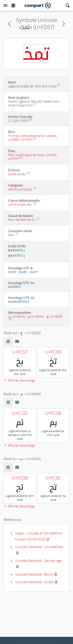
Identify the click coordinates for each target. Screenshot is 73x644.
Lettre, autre (17, 189)
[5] (29, 173)
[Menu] (5, 5)
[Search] (68, 5)
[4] (35, 138)
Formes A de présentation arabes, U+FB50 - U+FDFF (33, 138)
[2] (35, 104)
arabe (12, 174)
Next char (63, 24)
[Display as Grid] (8, 341)
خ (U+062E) (55, 316)
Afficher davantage (19, 380)
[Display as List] (17, 341)
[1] (58, 85)
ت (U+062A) (17, 316)
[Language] (13, 5)
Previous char (10, 24)
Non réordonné (19, 220)
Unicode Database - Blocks (34, 574)
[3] (30, 119)
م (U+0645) (36, 316)
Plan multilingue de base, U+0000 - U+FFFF (33, 157)
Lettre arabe (17, 204)
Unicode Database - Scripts (35, 582)
